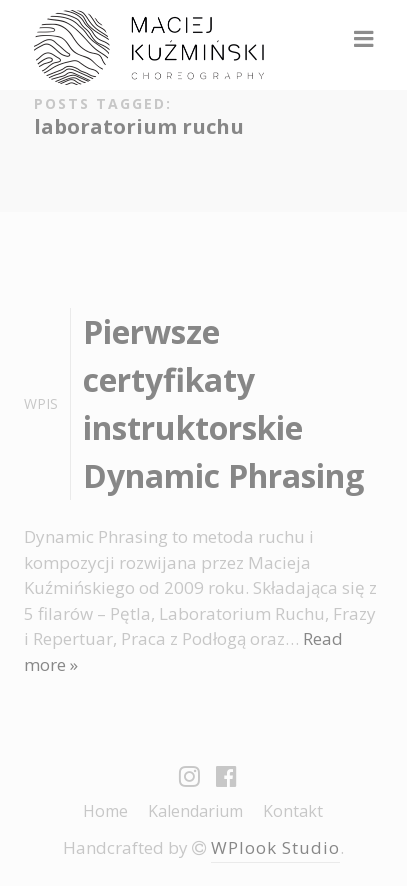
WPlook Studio (275, 847)
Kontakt (293, 811)
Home (105, 811)
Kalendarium (195, 811)
